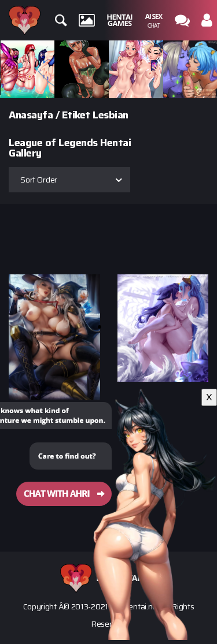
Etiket (76, 115)
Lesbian (111, 115)
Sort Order (39, 180)
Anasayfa (31, 115)
